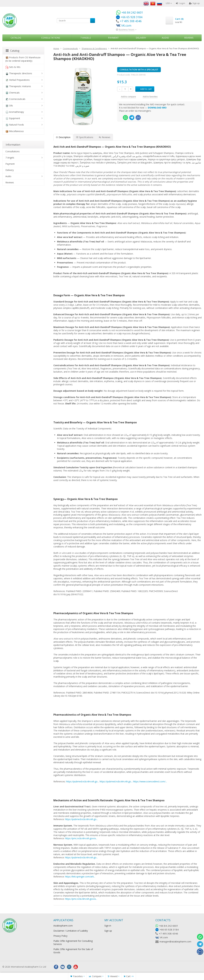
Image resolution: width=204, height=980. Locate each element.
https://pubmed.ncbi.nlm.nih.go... (83, 781)
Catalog (16, 38)
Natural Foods (15, 125)
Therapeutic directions (19, 74)
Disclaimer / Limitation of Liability (71, 931)
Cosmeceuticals (15, 99)
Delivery (141, 38)
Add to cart (144, 89)
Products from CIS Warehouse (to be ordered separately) (23, 59)
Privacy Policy (60, 936)
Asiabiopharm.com (63, 926)
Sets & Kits (13, 67)
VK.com (164, 937)
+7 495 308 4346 (168, 933)
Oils (9, 106)
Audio (165, 38)
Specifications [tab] (85, 137)
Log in (180, 3)
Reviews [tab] (105, 137)
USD (169, 3)
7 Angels (86, 38)
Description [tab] (63, 137)
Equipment (13, 118)
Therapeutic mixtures (18, 86)
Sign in (108, 926)
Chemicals (13, 93)
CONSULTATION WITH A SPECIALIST (139, 70)
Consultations (51, 38)
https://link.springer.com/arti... (80, 877)
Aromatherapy (15, 112)
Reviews (189, 38)
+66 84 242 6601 (169, 926)
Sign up (194, 3)
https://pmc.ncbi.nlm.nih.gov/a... (81, 838)
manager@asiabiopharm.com (175, 941)
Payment (113, 38)
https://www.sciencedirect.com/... (150, 781)
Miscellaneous (15, 131)
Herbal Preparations (18, 80)
